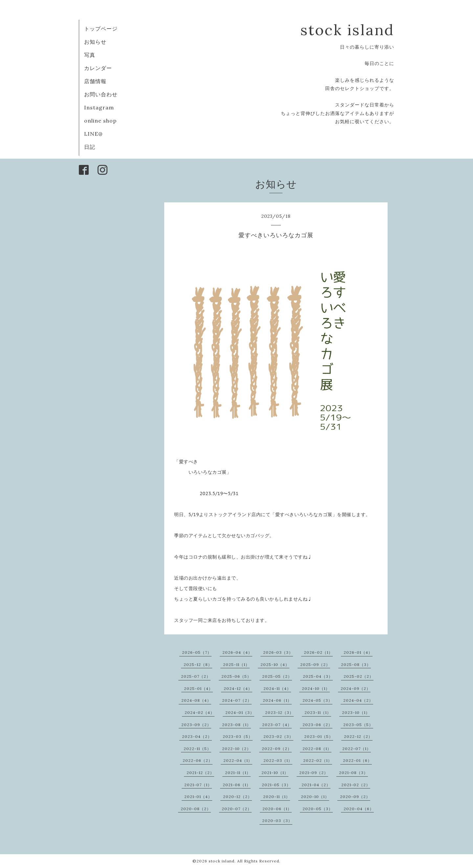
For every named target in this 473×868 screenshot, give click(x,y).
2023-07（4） (277, 725)
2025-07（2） (196, 676)
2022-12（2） (358, 736)
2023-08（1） (236, 725)
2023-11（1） (318, 712)
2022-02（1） (318, 760)
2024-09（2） (356, 688)
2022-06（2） (198, 760)
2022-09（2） (277, 749)
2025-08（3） (356, 664)
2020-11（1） (277, 797)
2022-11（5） (197, 749)
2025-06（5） (236, 676)
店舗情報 (95, 81)
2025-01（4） (198, 688)
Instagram (99, 107)
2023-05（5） (358, 725)
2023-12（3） (279, 712)
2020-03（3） (277, 821)
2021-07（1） (198, 785)
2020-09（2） (355, 797)
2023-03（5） (238, 736)
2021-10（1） (275, 773)
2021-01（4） (198, 797)
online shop (100, 121)
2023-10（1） (356, 712)
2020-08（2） (196, 809)
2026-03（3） (278, 652)
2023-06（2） (317, 725)
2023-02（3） (278, 736)
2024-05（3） (317, 700)
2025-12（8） (198, 664)
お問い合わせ (101, 94)
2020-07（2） (237, 809)
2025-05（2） (277, 676)
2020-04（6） (359, 809)
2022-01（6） (357, 760)
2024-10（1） (316, 688)
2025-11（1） (236, 664)
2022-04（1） (238, 760)
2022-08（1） (317, 749)
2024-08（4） (196, 700)
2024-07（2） (237, 700)
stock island (347, 30)
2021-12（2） (200, 773)
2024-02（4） (200, 712)
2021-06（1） (237, 785)
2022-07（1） (357, 749)
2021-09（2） (314, 773)
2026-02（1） (318, 652)
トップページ (101, 29)
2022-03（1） (278, 760)
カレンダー (98, 68)
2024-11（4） (277, 688)
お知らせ (95, 42)
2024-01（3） (240, 712)
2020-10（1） (315, 797)
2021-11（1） (238, 773)
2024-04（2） (358, 700)
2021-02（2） (356, 785)
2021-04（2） (316, 785)
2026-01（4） (358, 652)
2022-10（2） (236, 749)
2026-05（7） (197, 652)
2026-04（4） (237, 652)
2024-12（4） (238, 688)
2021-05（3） (276, 785)
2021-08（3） (353, 773)
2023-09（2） (196, 725)
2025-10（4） (275, 664)
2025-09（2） (315, 664)
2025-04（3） (318, 676)
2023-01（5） (319, 736)
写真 (90, 55)
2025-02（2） (359, 676)
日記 (90, 147)
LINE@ (93, 134)
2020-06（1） (277, 809)
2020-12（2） (237, 797)
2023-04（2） (197, 736)
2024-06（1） (277, 700)
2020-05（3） (318, 809)
